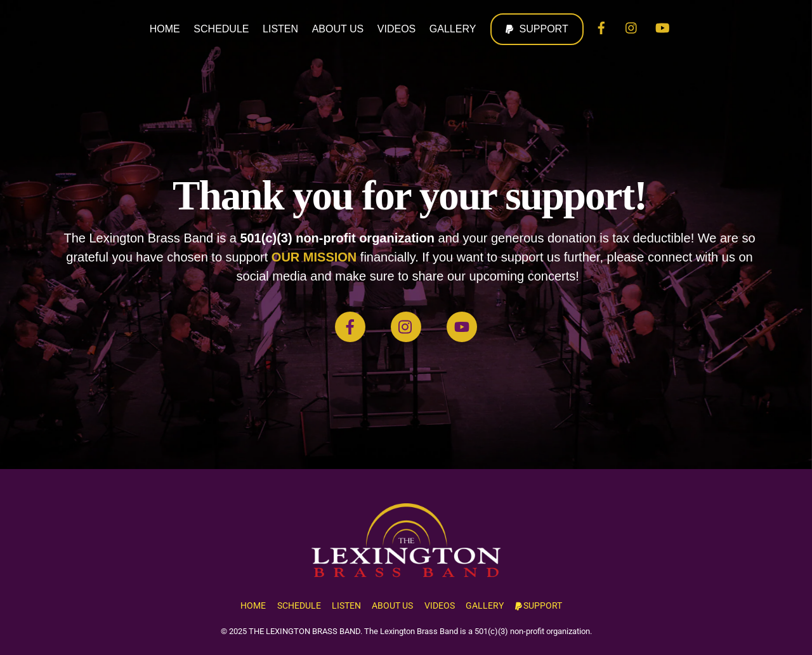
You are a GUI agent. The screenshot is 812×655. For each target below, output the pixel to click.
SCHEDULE (221, 29)
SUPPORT (537, 29)
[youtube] (662, 27)
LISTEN (280, 29)
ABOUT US (338, 29)
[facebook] (601, 27)
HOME (165, 29)
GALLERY (453, 29)
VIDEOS (396, 29)
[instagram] (632, 27)
